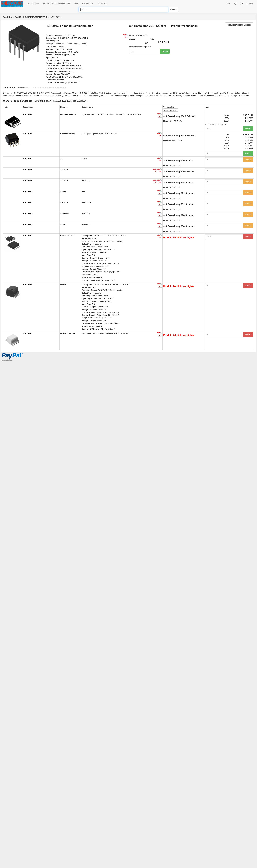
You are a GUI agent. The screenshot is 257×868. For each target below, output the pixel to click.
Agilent (63, 192)
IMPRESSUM (88, 3)
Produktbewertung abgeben (239, 25)
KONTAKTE (103, 3)
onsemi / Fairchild (67, 333)
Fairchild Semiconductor (65, 35)
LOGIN (250, 3)
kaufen (165, 51)
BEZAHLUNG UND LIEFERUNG (56, 3)
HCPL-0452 (28, 134)
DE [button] (228, 3)
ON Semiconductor (68, 115)
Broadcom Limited (68, 236)
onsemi (63, 284)
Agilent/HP (65, 214)
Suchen (173, 10)
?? (61, 159)
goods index (7, 360)
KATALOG (33, 3)
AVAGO (63, 225)
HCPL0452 (27, 115)
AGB (76, 3)
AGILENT (64, 170)
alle (171, 110)
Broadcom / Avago (68, 134)
